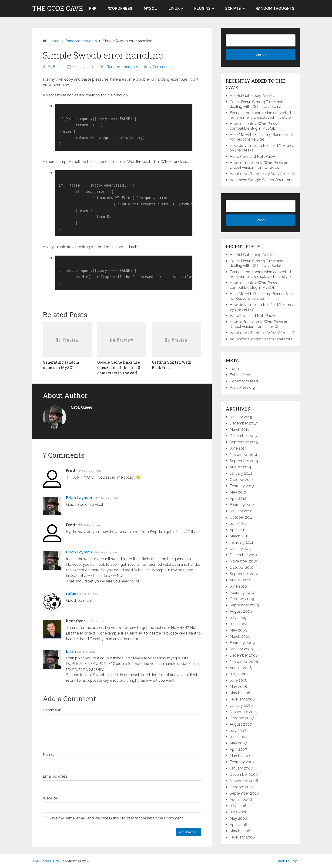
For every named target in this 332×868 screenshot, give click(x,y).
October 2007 (242, 718)
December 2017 (243, 423)
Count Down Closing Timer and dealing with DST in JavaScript (257, 104)
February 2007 (242, 762)
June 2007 (238, 737)
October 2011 (241, 517)
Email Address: (55, 776)
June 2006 (239, 812)
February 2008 (242, 699)
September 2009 (244, 605)
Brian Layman (79, 498)
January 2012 (241, 511)
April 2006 (238, 825)
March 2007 (240, 756)
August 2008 (241, 668)
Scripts (233, 8)
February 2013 (242, 486)
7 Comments (161, 67)
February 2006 (242, 837)
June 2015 (238, 448)
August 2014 (240, 467)
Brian (57, 67)
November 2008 (244, 662)
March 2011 (239, 536)
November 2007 (244, 712)
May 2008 (238, 687)
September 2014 (244, 461)
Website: (50, 798)
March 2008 (240, 693)
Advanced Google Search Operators (261, 180)
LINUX (174, 8)
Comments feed (244, 381)
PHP (93, 8)
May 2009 (238, 630)
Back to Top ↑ (288, 861)
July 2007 (238, 731)
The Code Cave (58, 8)
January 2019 (241, 417)
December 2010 (243, 555)
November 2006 (244, 781)
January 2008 (241, 705)
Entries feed (240, 375)
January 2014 (241, 473)
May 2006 (238, 818)
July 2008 (238, 674)
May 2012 (238, 492)
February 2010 (242, 593)
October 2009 (242, 599)
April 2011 (238, 530)
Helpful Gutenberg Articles (252, 96)
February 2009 (242, 643)
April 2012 (238, 498)
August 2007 (241, 724)
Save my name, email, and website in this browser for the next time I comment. (116, 818)
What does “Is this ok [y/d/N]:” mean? (262, 174)
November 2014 (243, 455)
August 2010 (240, 580)
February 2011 (241, 542)
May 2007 (238, 743)
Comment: (52, 710)
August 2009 (241, 611)
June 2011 (238, 524)
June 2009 (239, 624)
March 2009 (240, 636)
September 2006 (244, 793)
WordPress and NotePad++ (253, 156)
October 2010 (241, 567)
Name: (48, 755)
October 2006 (242, 787)
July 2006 (238, 806)
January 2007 (241, 768)
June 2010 (238, 586)
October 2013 (241, 480)
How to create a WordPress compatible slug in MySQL (253, 126)
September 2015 (244, 442)
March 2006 (240, 831)
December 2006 (244, 774)
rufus (71, 594)
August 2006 (241, 800)
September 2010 (244, 574)
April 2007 (238, 749)
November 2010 (243, 561)
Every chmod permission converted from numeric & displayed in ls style (260, 115)
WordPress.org (242, 387)
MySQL (150, 8)
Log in (235, 369)
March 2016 (240, 429)
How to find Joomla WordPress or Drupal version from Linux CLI (258, 165)
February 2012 (242, 505)
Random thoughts (275, 8)
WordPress (120, 8)
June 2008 (239, 680)
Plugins (202, 8)
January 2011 (241, 549)
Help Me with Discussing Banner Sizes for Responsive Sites (262, 137)
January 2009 (241, 649)
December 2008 (244, 655)
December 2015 (243, 436)
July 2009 (238, 618)
